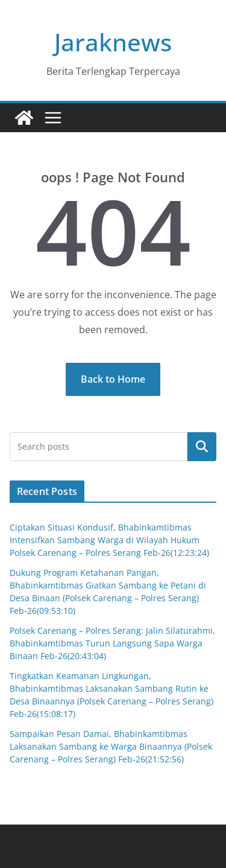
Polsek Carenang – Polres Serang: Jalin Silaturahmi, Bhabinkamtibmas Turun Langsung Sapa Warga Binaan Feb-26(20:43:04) (112, 643)
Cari (202, 446)
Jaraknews (113, 42)
